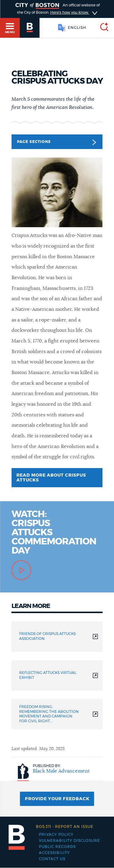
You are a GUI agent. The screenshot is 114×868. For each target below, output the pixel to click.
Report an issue (65, 827)
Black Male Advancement (61, 771)
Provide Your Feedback (57, 799)
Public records (57, 847)
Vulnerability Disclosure (69, 841)
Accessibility (54, 853)
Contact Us (52, 859)
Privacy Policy (56, 835)
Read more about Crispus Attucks (51, 478)
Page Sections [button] (56, 142)
